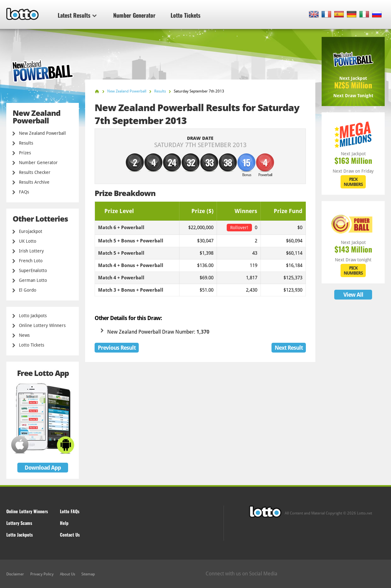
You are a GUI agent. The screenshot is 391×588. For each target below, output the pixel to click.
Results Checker (35, 172)
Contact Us (70, 535)
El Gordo (28, 290)
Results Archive (34, 182)
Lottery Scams (19, 523)
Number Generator (134, 15)
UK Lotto (28, 241)
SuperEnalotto (33, 270)
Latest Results (77, 15)
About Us (67, 574)
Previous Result (117, 348)
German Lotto (33, 280)
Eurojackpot (31, 231)
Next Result (289, 348)
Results (26, 143)
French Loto (31, 261)
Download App (43, 468)
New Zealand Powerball (42, 133)
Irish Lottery (31, 251)
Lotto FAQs (70, 511)
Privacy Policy (42, 574)
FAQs (24, 192)
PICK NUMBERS (353, 182)
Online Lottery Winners (42, 325)
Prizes (25, 153)
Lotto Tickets (186, 15)
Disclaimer (15, 574)
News (24, 335)
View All (353, 295)
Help (64, 523)
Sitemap (88, 574)
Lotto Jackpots (33, 316)
